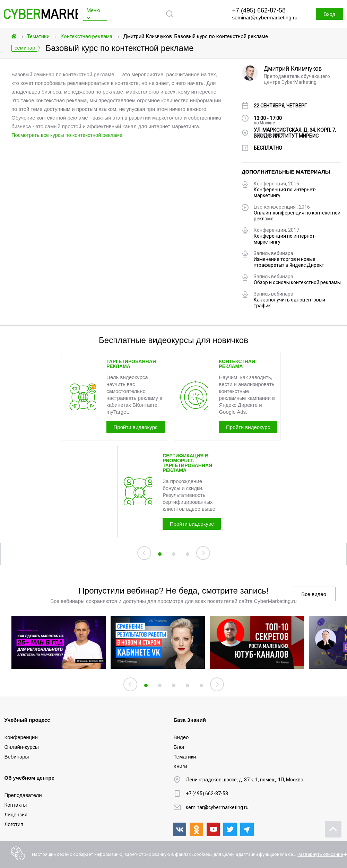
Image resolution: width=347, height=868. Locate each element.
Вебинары (17, 756)
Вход (326, 14)
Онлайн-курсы (22, 747)
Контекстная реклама (86, 36)
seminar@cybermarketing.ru (265, 17)
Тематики (38, 36)
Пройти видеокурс (142, 428)
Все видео (314, 599)
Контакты (16, 804)
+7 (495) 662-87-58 (259, 10)
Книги (180, 766)
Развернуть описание (320, 854)
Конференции (21, 737)
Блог (179, 747)
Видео (181, 737)
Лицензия (16, 814)
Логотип (14, 824)
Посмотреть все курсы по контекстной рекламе (68, 135)
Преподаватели (23, 795)
